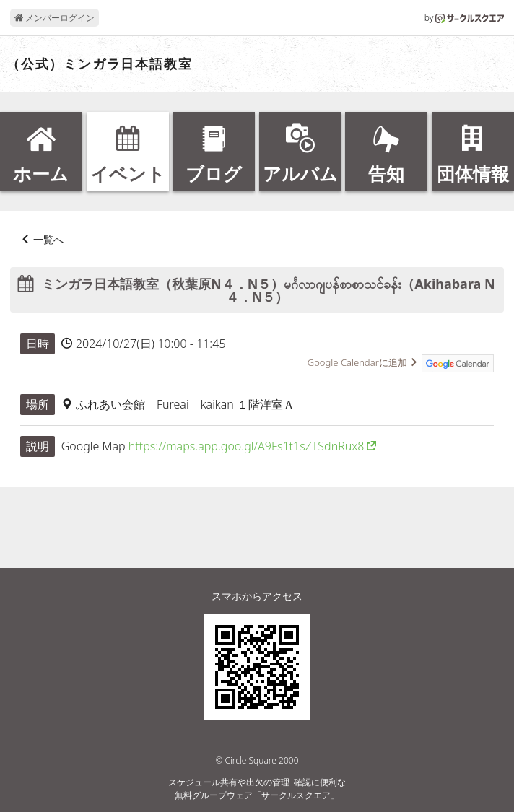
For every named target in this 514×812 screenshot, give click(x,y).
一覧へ (48, 239)
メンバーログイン (55, 18)
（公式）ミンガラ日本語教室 (99, 64)
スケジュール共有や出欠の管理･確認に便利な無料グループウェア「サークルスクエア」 (257, 789)
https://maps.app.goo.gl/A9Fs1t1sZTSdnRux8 (247, 446)
